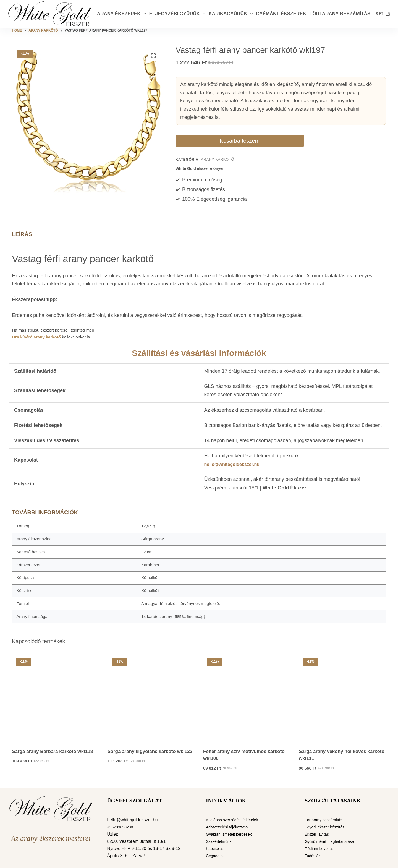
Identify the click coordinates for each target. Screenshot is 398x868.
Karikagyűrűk (231, 14)
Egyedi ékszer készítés (327, 827)
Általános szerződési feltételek (235, 820)
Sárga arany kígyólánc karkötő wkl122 (150, 751)
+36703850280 (122, 827)
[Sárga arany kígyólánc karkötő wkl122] (151, 697)
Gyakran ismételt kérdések (232, 834)
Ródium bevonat (321, 849)
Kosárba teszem (207, 141)
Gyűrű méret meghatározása (332, 841)
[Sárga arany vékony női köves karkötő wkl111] (342, 697)
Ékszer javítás (318, 834)
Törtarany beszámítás (340, 14)
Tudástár (313, 856)
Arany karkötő (218, 159)
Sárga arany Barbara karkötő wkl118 (52, 751)
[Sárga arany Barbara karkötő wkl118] (56, 697)
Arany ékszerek (122, 14)
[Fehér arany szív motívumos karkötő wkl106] (247, 697)
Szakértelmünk (220, 841)
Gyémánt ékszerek (281, 14)
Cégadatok (216, 856)
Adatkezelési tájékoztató (229, 827)
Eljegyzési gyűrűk (178, 14)
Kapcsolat (215, 849)
